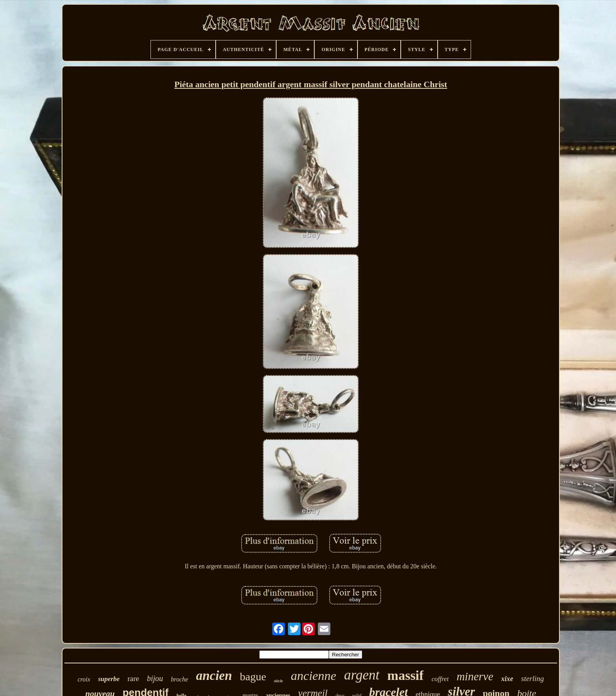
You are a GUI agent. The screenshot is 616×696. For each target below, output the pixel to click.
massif (406, 675)
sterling (533, 679)
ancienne (313, 676)
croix (84, 679)
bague (253, 677)
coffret (440, 679)
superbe (109, 679)
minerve (475, 676)
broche (180, 679)
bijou (155, 678)
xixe (507, 679)
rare (133, 679)
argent (362, 675)
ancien (214, 676)
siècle (278, 681)
